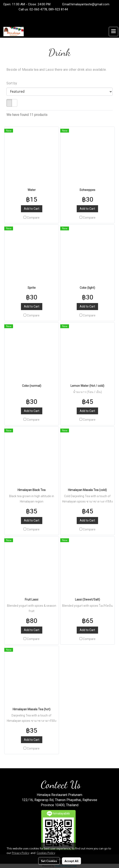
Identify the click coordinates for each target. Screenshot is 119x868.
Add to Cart (32, 209)
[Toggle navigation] (113, 32)
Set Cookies (49, 861)
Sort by (13, 83)
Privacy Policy (21, 853)
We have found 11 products (27, 115)
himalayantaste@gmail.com (90, 4)
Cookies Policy (46, 853)
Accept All (71, 861)
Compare (33, 218)
